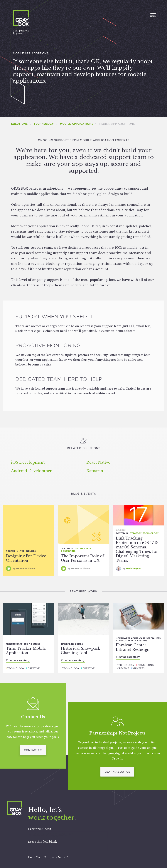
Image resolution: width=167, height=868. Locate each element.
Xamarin (95, 471)
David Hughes (134, 568)
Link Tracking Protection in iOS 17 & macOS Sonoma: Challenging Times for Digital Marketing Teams (137, 549)
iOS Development (28, 462)
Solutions (19, 124)
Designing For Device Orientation (26, 558)
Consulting (68, 551)
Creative (34, 668)
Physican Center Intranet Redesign (133, 647)
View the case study (18, 660)
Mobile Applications (77, 124)
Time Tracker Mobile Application (26, 651)
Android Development (32, 471)
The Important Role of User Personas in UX (82, 558)
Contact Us (33, 750)
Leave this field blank (42, 842)
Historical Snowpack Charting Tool (80, 651)
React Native (98, 462)
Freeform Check (39, 829)
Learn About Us (117, 772)
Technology (44, 124)
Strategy (136, 533)
